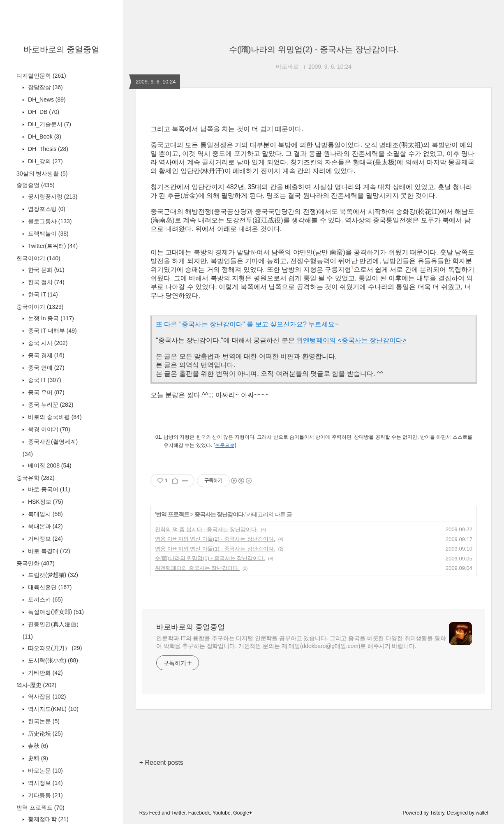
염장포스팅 (46, 209)
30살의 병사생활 (42, 174)
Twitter (179, 813)
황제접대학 (47, 819)
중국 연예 (45, 368)
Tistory (437, 813)
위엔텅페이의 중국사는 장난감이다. (197, 568)
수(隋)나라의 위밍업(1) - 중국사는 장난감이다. (210, 558)
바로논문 (45, 771)
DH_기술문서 (49, 124)
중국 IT (44, 380)
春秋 (37, 746)
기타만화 (45, 673)
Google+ (243, 813)
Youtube (222, 813)
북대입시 (45, 514)
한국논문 (43, 721)
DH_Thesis (47, 149)
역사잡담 (46, 697)
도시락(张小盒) (52, 660)
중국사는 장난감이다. (220, 514)
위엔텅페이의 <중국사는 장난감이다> (351, 340)
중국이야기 (40, 307)
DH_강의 (45, 161)
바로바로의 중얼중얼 (62, 49)
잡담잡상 (45, 87)
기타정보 (45, 539)
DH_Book (44, 137)
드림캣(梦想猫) (52, 575)
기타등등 (45, 795)
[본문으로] (225, 445)
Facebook (199, 813)
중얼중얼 (36, 185)
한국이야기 (38, 258)
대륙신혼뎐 (49, 587)
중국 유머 (45, 392)
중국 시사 (47, 343)
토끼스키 (45, 599)
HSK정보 (45, 502)
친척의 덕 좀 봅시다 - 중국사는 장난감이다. (207, 529)
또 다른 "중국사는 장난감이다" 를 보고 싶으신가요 (229, 324)
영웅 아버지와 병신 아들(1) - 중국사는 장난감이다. (215, 549)
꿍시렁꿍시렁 (52, 197)
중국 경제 (45, 355)
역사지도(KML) (52, 709)
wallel (482, 813)
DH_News (46, 100)
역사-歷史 (36, 685)
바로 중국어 (48, 489)
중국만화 (36, 563)
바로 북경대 (48, 551)
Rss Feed (150, 813)
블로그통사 (49, 221)
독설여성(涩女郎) (55, 612)
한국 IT (42, 294)
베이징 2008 (49, 465)
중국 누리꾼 (50, 405)
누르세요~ (323, 324)
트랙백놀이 (47, 234)
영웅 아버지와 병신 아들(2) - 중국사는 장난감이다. (215, 539)
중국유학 (36, 478)
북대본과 (45, 526)
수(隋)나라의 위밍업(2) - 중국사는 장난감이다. (314, 49)
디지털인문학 (41, 76)
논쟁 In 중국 (50, 318)
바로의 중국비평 (54, 417)
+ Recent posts (161, 763)
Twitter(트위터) (52, 246)
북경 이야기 (48, 429)
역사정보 (45, 783)
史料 (37, 758)
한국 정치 (45, 282)
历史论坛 (45, 734)
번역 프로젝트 (40, 808)
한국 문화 (45, 270)
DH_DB (43, 112)
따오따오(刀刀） (54, 648)
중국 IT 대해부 (52, 331)
